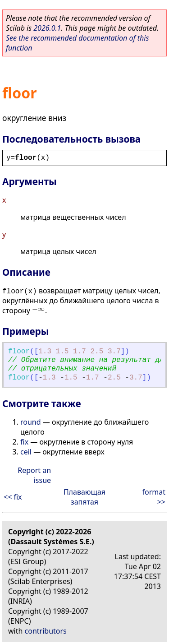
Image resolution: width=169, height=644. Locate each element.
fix (24, 442)
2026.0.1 (47, 28)
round (31, 422)
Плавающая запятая (84, 497)
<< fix (13, 497)
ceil (26, 452)
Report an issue (34, 475)
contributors (46, 631)
